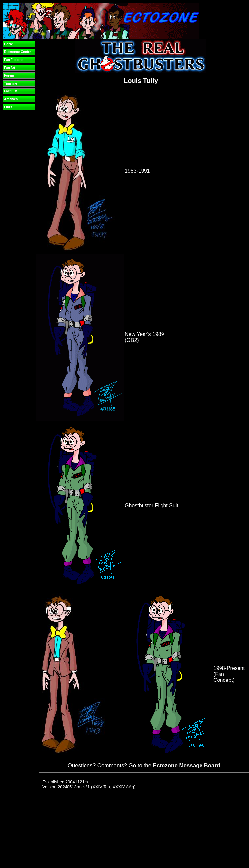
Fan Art (10, 68)
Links (8, 107)
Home (9, 44)
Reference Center (18, 52)
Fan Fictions (14, 60)
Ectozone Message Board (187, 766)
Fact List (11, 91)
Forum (9, 76)
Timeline (10, 83)
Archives (11, 99)
